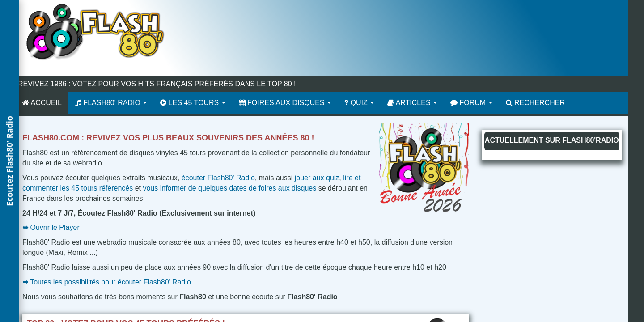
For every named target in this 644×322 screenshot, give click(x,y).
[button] (9, 161)
